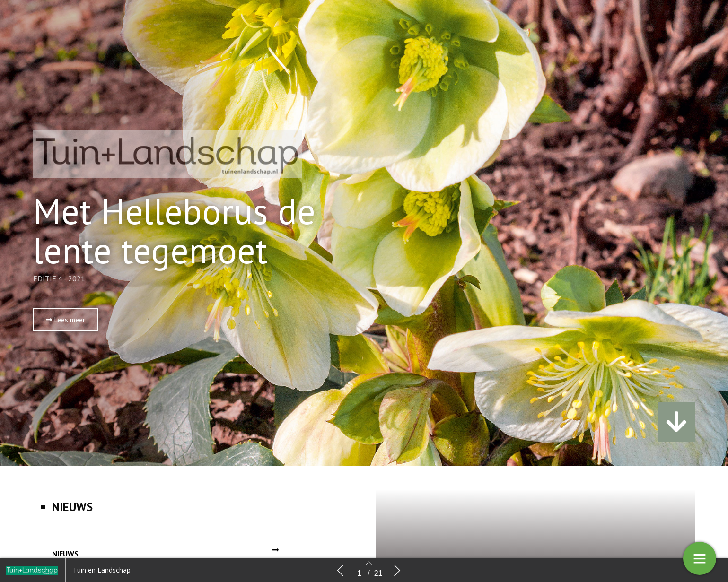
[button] (66, 322)
